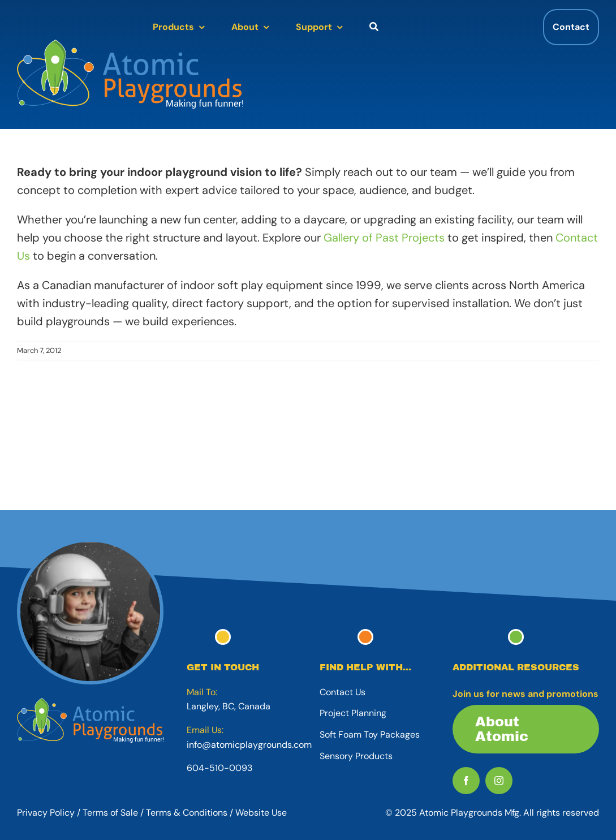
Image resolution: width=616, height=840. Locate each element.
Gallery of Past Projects (384, 238)
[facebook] (466, 781)
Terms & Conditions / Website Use (216, 813)
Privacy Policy (46, 813)
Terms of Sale (110, 813)
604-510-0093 (219, 768)
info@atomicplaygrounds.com (249, 745)
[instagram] (499, 781)
